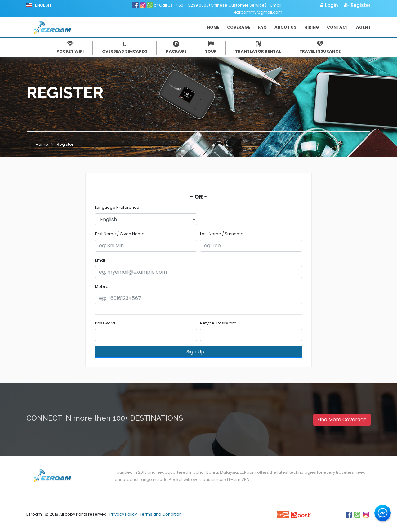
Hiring (312, 27)
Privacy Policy (123, 514)
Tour (211, 47)
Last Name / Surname (222, 234)
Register (357, 5)
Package (176, 47)
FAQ (262, 27)
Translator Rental (258, 47)
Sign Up (201, 352)
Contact (338, 27)
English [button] (39, 5)
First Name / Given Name (120, 234)
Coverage (239, 27)
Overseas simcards (125, 47)
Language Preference (117, 207)
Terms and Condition (161, 514)
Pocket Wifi (70, 47)
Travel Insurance (320, 47)
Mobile (102, 286)
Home (213, 27)
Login (329, 5)
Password (105, 323)
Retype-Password (218, 323)
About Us (285, 27)
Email (100, 260)
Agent (363, 27)
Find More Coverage (342, 420)
